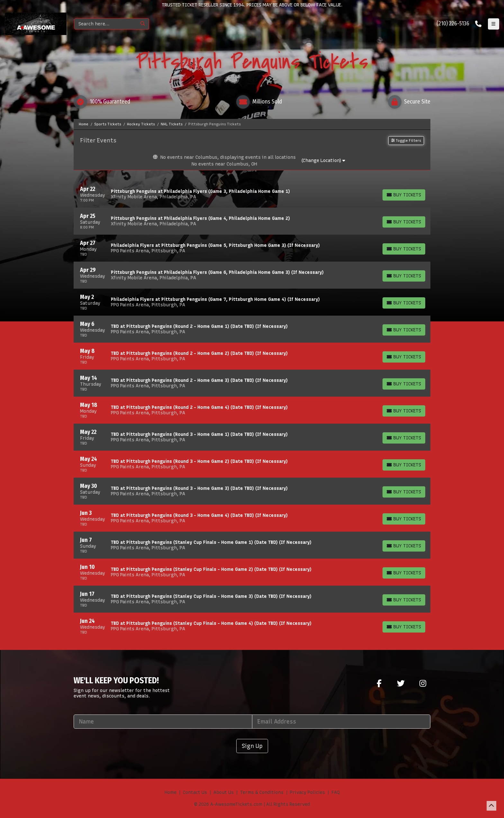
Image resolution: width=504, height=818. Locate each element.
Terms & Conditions (262, 792)
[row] (252, 194)
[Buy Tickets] (404, 195)
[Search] (106, 24)
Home (171, 792)
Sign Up (252, 746)
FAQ (336, 792)
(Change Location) (323, 161)
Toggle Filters (406, 140)
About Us (224, 792)
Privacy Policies (307, 792)
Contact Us (195, 792)
